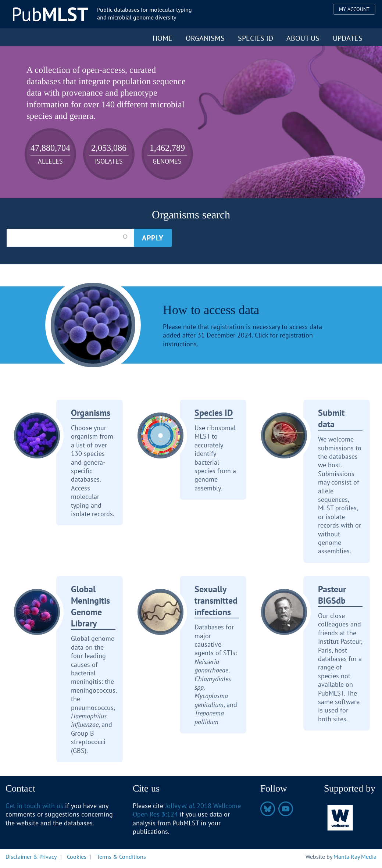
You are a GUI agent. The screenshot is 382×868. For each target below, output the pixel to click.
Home (163, 38)
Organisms (205, 38)
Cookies (77, 857)
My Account (354, 9)
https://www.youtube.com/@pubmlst (286, 809)
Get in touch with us (34, 806)
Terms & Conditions (121, 857)
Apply (153, 238)
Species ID (256, 38)
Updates (348, 38)
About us (303, 38)
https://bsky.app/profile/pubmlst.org (268, 809)
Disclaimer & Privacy (31, 857)
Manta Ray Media (355, 857)
